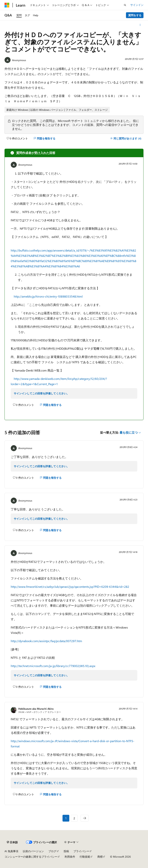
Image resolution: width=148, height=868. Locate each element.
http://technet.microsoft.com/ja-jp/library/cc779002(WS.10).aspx (53, 666)
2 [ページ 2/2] (74, 818)
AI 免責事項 (11, 851)
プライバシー (81, 851)
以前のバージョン (33, 851)
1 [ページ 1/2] (66, 818)
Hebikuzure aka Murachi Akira (36, 709)
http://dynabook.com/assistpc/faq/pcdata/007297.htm (46, 641)
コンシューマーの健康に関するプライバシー (31, 857)
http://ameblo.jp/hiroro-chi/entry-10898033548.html (48, 296)
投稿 (66, 851)
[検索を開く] (125, 5)
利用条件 (70, 857)
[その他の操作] (140, 25)
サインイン (137, 5)
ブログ (52, 851)
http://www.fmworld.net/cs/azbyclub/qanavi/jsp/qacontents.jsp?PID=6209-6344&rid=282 (70, 587)
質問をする (135, 15)
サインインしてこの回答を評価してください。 (41, 393)
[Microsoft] (7, 5)
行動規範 (85, 857)
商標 (100, 857)
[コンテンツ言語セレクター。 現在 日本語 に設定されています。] (12, 842)
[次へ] (85, 818)
